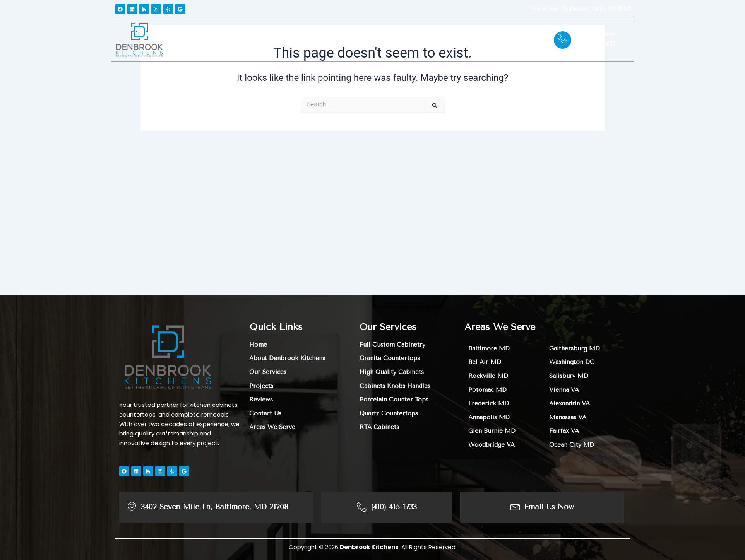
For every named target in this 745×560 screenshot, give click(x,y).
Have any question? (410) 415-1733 (579, 9)
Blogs (466, 40)
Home (207, 40)
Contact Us (502, 40)
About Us (242, 40)
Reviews (374, 40)
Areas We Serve (421, 40)
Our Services (289, 40)
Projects (338, 40)
